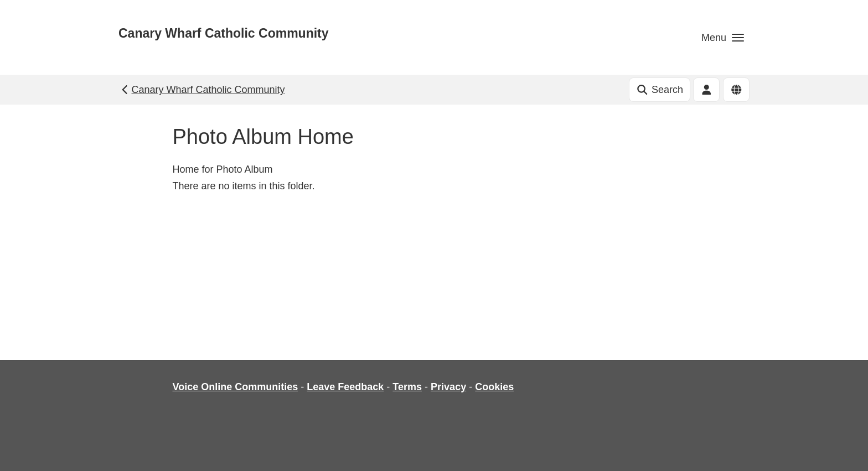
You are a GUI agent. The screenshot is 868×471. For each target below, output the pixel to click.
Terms (407, 387)
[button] (723, 37)
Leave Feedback (345, 387)
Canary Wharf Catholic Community (224, 33)
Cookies (494, 387)
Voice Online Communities (236, 387)
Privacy (448, 387)
